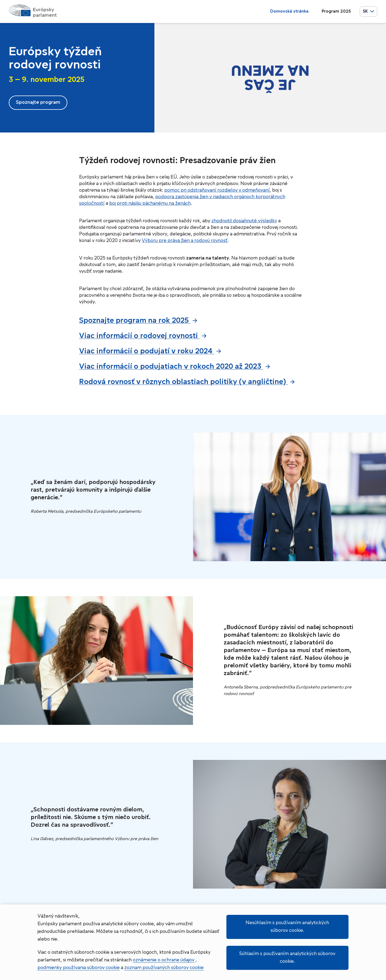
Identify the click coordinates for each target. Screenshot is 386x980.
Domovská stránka (289, 11)
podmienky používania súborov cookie (79, 968)
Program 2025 (336, 11)
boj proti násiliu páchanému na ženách (150, 204)
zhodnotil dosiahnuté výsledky (244, 221)
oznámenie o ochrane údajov (164, 960)
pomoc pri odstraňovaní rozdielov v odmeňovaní (217, 190)
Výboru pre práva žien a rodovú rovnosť (185, 241)
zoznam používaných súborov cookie (164, 968)
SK (368, 11)
